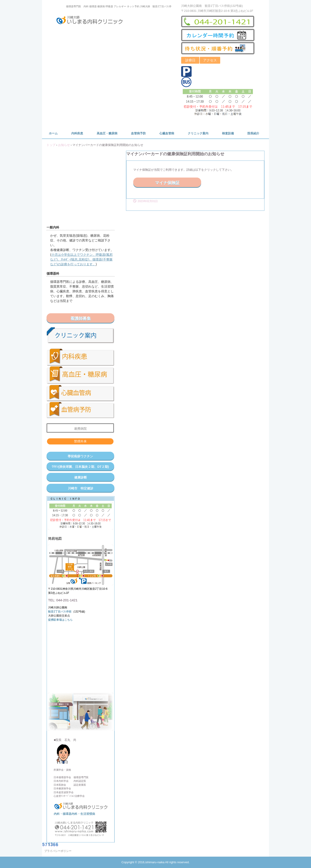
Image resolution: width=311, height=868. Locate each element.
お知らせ (64, 145)
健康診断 (81, 477)
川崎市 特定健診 (81, 488)
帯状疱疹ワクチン (80, 456)
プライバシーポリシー (58, 851)
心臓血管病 (167, 133)
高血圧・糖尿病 (107, 133)
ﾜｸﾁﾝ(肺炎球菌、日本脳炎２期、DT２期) (80, 467)
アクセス (210, 60)
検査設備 (228, 133)
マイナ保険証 (167, 183)
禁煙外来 (80, 441)
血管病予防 (138, 133)
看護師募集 (81, 319)
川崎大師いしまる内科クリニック (92, 21)
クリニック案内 (198, 133)
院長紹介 (253, 133)
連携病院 (80, 429)
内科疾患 (77, 133)
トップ (51, 145)
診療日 (190, 60)
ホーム (53, 133)
